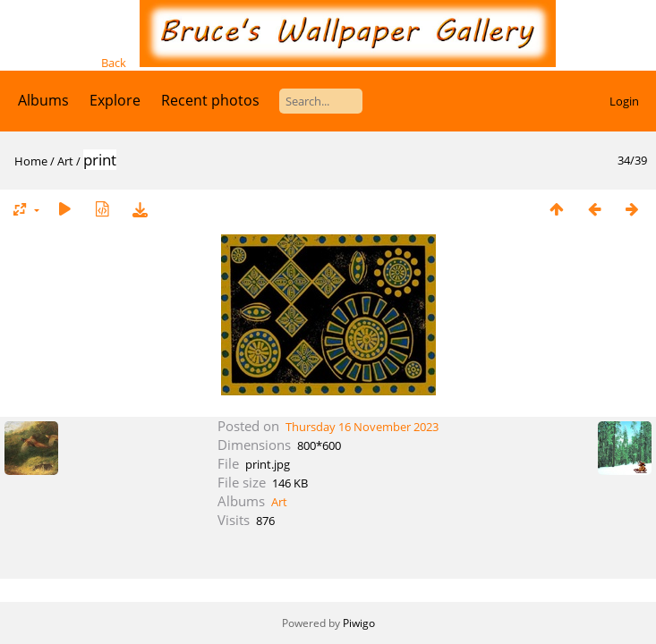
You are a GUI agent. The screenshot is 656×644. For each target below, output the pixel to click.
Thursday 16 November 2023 (362, 427)
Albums (43, 100)
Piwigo (359, 623)
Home (31, 161)
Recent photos (210, 100)
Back (114, 63)
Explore (115, 100)
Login (624, 101)
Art (65, 161)
